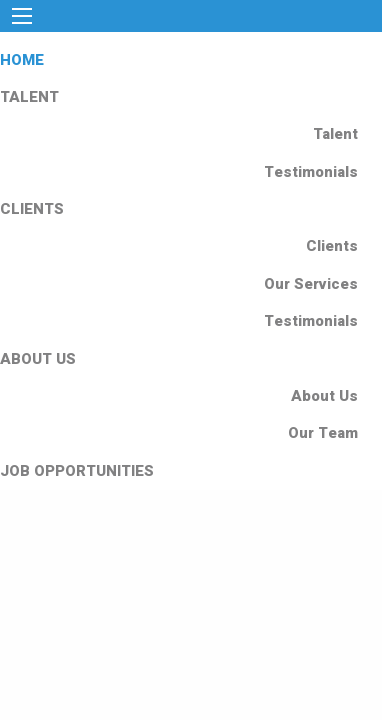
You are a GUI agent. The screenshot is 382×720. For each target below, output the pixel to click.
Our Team (323, 433)
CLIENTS (32, 209)
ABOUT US (38, 359)
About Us (324, 396)
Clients (332, 246)
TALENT (29, 97)
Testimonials (311, 172)
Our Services (311, 284)
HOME (22, 60)
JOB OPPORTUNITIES (77, 471)
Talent (335, 134)
